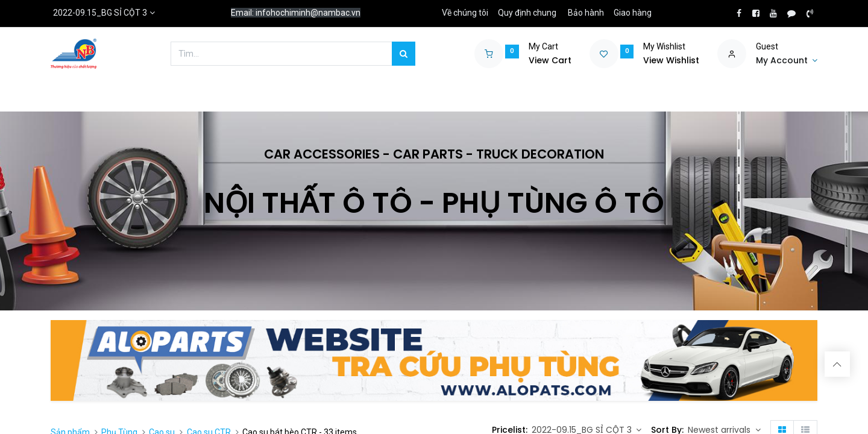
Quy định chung (527, 13)
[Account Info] (787, 61)
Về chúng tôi (465, 13)
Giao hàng (633, 13)
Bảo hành (586, 13)
